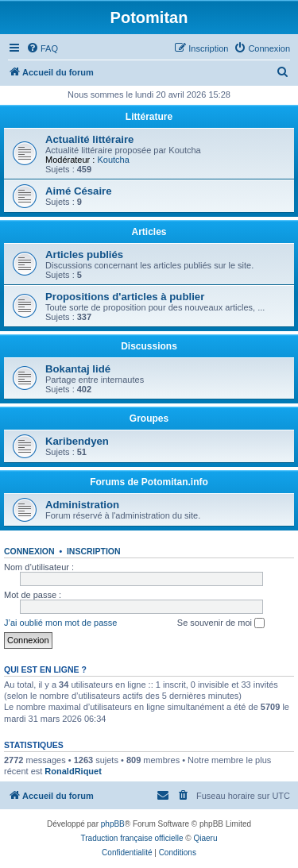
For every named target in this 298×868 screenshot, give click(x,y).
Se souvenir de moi (221, 623)
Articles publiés (84, 255)
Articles (149, 232)
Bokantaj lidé (78, 369)
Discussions (149, 346)
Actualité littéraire (89, 139)
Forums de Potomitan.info (149, 482)
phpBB (113, 824)
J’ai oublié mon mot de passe (60, 623)
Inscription (94, 551)
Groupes (149, 419)
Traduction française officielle (132, 838)
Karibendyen (77, 441)
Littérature (149, 117)
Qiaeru (205, 838)
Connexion (29, 551)
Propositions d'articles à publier (125, 297)
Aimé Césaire (79, 191)
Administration (82, 505)
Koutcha (113, 160)
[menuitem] (42, 48)
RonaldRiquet (73, 771)
